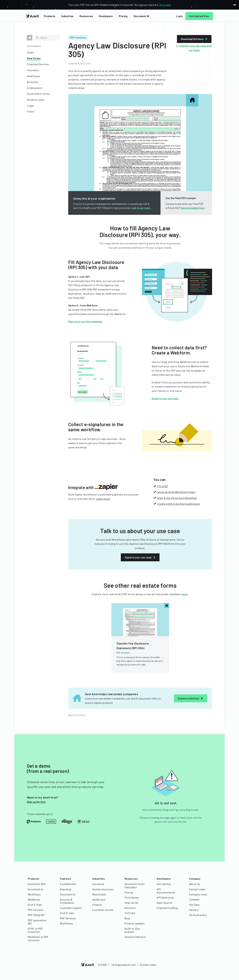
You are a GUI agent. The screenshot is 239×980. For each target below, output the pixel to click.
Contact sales (197, 889)
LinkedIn (194, 899)
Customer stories (103, 910)
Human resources (103, 889)
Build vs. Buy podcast (132, 930)
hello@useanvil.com (124, 965)
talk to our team (141, 208)
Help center (132, 903)
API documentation (166, 891)
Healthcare (34, 76)
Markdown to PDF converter (38, 938)
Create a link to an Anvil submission (179, 504)
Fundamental (68, 884)
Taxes (31, 52)
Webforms (34, 899)
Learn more (103, 499)
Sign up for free (36, 802)
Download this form (194, 39)
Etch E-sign (67, 913)
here (185, 594)
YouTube (194, 905)
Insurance (33, 70)
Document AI (141, 16)
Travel (31, 111)
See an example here (193, 208)
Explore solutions (191, 698)
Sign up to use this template (85, 321)
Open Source (164, 903)
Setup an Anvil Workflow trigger (176, 492)
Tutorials (130, 913)
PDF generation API (37, 922)
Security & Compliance (67, 901)
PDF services (36, 910)
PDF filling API (36, 915)
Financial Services (38, 64)
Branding (65, 889)
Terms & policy (198, 915)
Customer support (71, 908)
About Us (195, 884)
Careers (194, 910)
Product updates (135, 923)
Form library (132, 897)
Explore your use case (165, 398)
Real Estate (34, 58)
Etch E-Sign (35, 905)
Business (33, 82)
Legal (30, 106)
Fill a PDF (163, 486)
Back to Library (77, 715)
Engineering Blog (167, 908)
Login (180, 16)
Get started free (199, 16)
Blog (127, 918)
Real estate (99, 894)
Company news (198, 894)
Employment (35, 88)
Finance (97, 905)
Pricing (123, 16)
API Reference (165, 897)
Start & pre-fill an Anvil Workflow (177, 498)
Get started (164, 884)
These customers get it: (40, 814)
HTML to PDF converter (35, 930)
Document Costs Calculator (135, 885)
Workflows (34, 894)
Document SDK (37, 884)
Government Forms (39, 94)
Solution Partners (135, 937)
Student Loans (36, 100)
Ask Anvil (130, 908)
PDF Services (68, 918)
